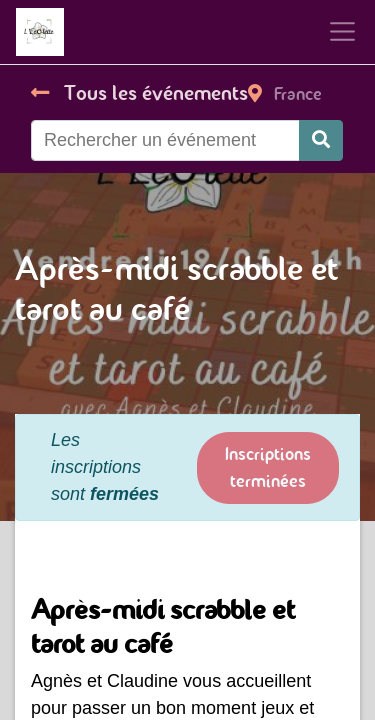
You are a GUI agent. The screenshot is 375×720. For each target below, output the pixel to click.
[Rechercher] (321, 140)
